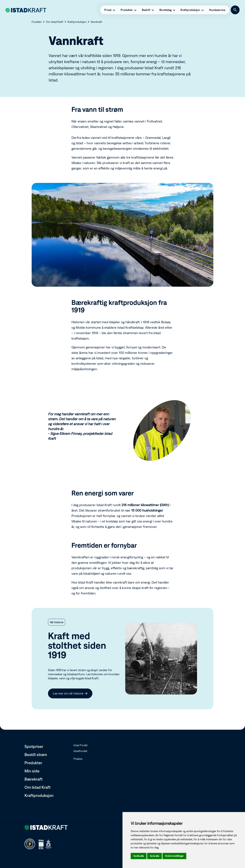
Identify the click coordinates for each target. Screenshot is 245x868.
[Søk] (235, 10)
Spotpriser (34, 746)
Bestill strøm (36, 755)
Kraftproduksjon (39, 795)
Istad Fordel (80, 745)
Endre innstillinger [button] (174, 856)
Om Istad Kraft (38, 787)
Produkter (33, 763)
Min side (32, 771)
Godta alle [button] (139, 856)
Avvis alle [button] (154, 856)
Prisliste (78, 759)
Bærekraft (34, 779)
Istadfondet (80, 751)
